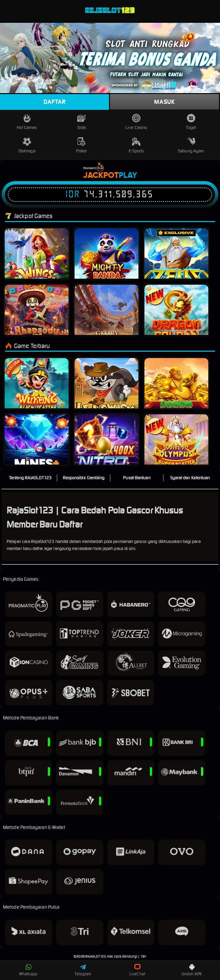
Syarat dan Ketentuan (190, 478)
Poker (82, 146)
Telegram (83, 970)
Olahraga (27, 146)
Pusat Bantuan (137, 478)
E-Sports (136, 146)
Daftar (54, 102)
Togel (191, 122)
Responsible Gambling (84, 478)
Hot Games (27, 122)
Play (128, 176)
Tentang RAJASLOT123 (30, 478)
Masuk (164, 102)
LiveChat (137, 970)
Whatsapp (28, 970)
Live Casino (136, 122)
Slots (82, 122)
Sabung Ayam (191, 146)
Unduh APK (192, 970)
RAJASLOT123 (95, 956)
